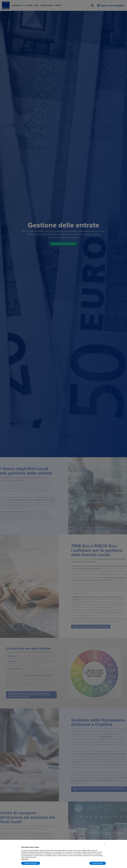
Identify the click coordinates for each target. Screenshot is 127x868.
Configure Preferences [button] (31, 863)
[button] (105, 844)
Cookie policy (25, 859)
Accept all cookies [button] (98, 863)
